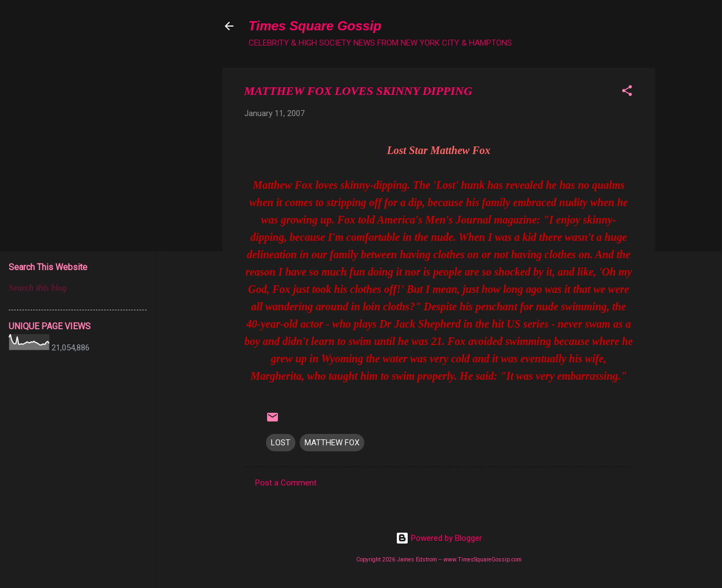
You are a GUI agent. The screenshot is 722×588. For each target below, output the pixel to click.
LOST (281, 443)
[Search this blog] (78, 288)
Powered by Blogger (439, 538)
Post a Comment (286, 483)
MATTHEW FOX (332, 443)
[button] (627, 92)
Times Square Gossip (315, 26)
